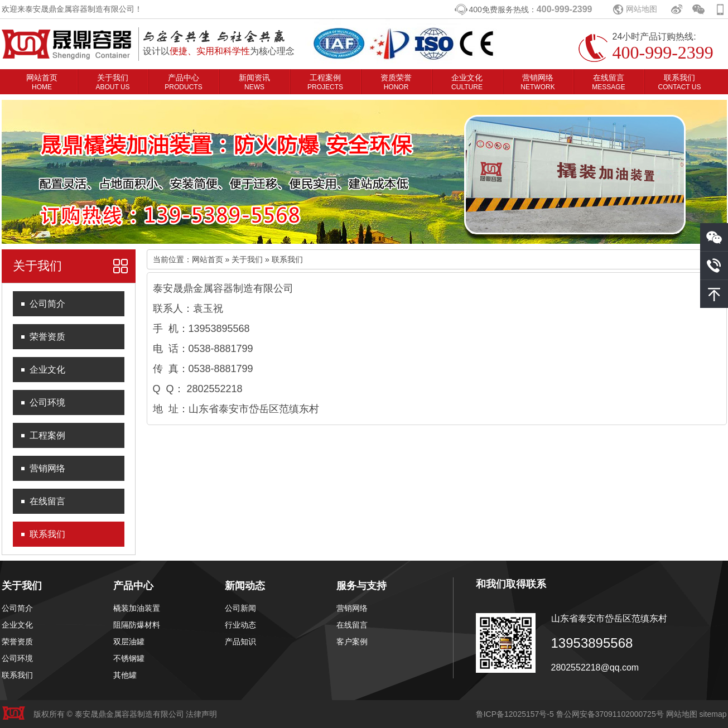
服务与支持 (361, 586)
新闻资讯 (254, 82)
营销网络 (537, 82)
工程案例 (325, 82)
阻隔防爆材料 (137, 625)
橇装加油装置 (137, 608)
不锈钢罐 (129, 658)
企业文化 (467, 82)
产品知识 (240, 642)
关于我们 (112, 82)
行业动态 (240, 625)
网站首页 (42, 82)
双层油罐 (129, 642)
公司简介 (47, 304)
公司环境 (47, 402)
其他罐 (125, 675)
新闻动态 (245, 586)
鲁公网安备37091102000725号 (610, 714)
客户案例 (352, 642)
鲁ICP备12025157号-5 (515, 714)
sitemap (713, 714)
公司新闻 (240, 608)
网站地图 (642, 9)
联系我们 (680, 82)
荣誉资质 (47, 337)
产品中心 (183, 82)
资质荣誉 (396, 82)
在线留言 (608, 82)
